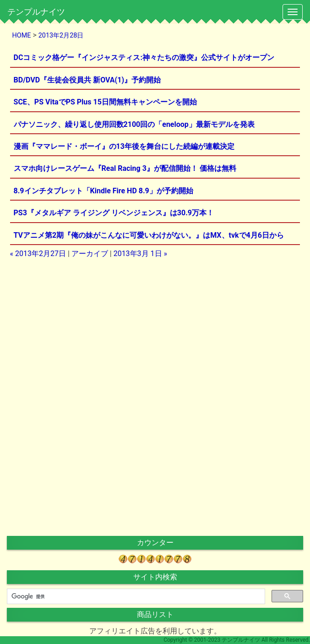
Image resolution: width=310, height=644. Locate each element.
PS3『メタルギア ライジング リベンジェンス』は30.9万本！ (114, 213)
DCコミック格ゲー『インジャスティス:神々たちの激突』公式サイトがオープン (144, 57)
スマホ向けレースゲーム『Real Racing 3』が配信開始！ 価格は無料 (125, 168)
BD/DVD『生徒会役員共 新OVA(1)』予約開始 (87, 80)
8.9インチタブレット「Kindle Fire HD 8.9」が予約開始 (103, 191)
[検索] (135, 596)
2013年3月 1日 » (140, 254)
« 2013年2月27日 (38, 254)
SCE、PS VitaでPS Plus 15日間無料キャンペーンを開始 (105, 102)
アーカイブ (90, 254)
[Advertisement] (155, 330)
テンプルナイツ (36, 12)
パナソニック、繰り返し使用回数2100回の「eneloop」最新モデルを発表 (134, 124)
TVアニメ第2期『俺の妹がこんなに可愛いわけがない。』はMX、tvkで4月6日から (149, 235)
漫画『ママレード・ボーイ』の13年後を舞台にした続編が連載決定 (124, 146)
